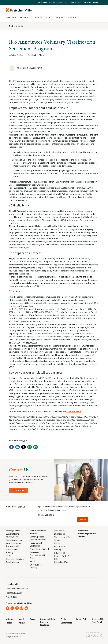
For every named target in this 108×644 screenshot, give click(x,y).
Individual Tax (60, 553)
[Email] (30, 449)
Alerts (42, 55)
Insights (59, 17)
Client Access (75, 3)
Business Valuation (14, 540)
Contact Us (87, 3)
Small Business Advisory (36, 566)
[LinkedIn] (17, 449)
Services (10, 17)
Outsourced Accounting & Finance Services (87, 534)
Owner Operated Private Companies (38, 538)
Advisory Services (13, 531)
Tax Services (59, 531)
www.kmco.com (74, 412)
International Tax (61, 562)
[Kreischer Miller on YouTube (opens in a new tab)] (26, 608)
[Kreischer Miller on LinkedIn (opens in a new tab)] (12, 608)
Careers (70, 17)
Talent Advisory (12, 562)
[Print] (36, 449)
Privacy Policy (82, 619)
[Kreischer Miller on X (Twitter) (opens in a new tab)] (17, 608)
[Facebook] (11, 449)
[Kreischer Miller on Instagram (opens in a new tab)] (22, 608)
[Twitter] (24, 449)
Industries (25, 17)
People (39, 17)
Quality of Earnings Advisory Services (14, 535)
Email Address (46, 515)
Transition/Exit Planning (12, 551)
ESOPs (9, 556)
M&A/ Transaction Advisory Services (13, 545)
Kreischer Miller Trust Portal (98, 621)
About (48, 17)
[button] (101, 3)
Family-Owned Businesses (36, 544)
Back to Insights (16, 26)
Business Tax (60, 534)
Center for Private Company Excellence (52, 3)
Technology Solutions (15, 559)
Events (96, 3)
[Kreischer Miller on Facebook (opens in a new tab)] (8, 608)
